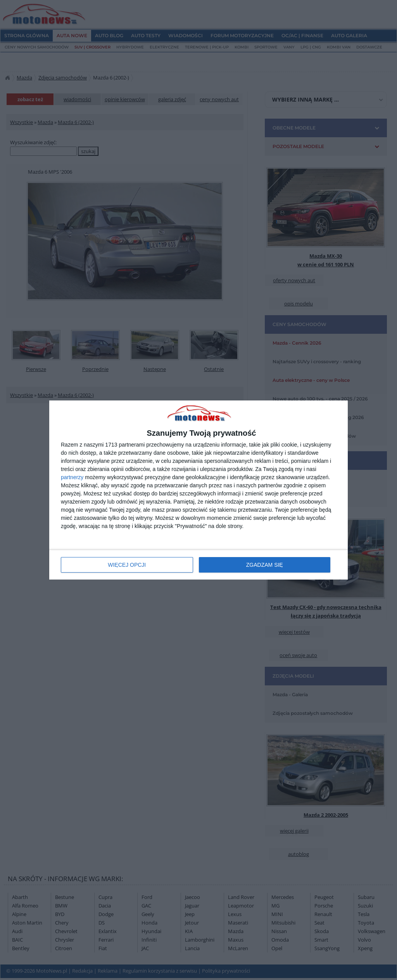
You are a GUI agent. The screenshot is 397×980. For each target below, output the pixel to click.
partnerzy (72, 477)
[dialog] (198, 490)
